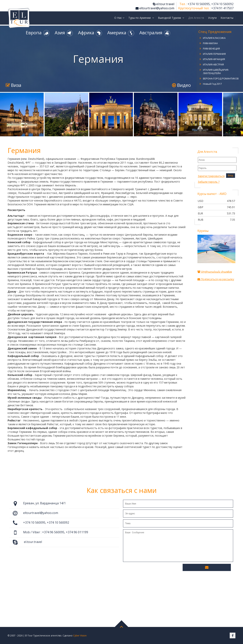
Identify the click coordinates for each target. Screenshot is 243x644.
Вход (231, 176)
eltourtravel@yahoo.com (155, 8)
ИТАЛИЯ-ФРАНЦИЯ (214, 59)
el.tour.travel (164, 4)
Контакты (227, 18)
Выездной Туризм (171, 18)
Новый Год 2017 (212, 84)
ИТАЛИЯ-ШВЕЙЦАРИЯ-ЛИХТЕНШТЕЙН (216, 71)
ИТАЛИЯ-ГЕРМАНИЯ (214, 54)
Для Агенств (196, 18)
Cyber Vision (80, 636)
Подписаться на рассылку (216, 279)
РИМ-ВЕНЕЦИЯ (211, 49)
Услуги (212, 18)
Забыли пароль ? (209, 182)
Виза (13, 85)
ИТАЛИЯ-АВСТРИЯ (213, 64)
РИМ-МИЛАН (210, 43)
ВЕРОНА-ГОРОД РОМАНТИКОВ (221, 78)
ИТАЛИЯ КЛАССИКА (214, 38)
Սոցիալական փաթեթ (215, 272)
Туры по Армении (141, 18)
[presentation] (152, 570)
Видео (181, 85)
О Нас (119, 18)
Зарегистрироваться (211, 176)
